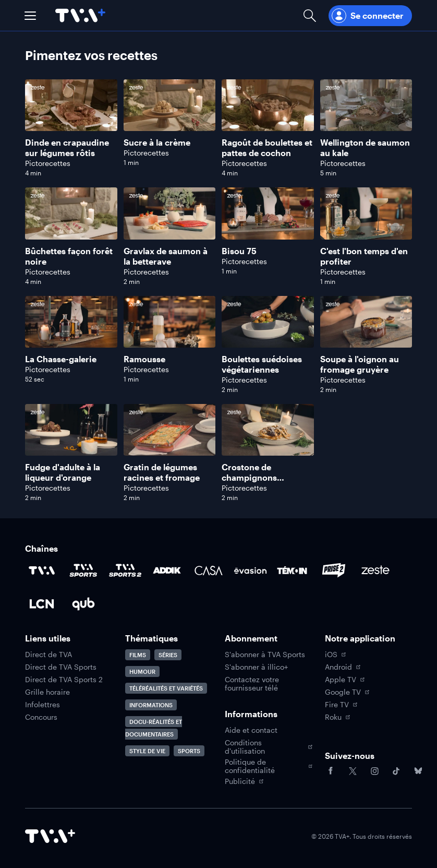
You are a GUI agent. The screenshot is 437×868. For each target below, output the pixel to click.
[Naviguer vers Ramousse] (170, 345)
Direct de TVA (48, 655)
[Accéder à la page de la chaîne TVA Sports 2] (125, 570)
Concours (41, 717)
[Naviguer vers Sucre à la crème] (170, 128)
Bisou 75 (239, 251)
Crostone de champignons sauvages (249, 477)
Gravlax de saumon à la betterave (166, 256)
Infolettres (43, 705)
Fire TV (341, 705)
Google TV (347, 692)
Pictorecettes (48, 163)
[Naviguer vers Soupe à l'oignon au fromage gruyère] (366, 345)
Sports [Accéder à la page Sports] (189, 751)
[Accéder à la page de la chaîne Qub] (83, 604)
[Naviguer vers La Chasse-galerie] (71, 345)
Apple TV (345, 680)
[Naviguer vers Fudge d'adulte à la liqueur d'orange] (71, 453)
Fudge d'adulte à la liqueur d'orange (63, 472)
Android (343, 667)
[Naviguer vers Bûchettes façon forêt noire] (71, 236)
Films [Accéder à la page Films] (138, 655)
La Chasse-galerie (61, 359)
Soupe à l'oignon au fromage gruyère (360, 364)
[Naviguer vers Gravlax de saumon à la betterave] (170, 236)
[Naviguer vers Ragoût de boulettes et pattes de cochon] (268, 128)
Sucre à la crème (157, 142)
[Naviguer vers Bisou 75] (268, 236)
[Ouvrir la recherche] (310, 15)
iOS (335, 655)
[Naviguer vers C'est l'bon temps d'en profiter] (366, 236)
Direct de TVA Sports (61, 667)
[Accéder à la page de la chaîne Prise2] (334, 570)
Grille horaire (47, 692)
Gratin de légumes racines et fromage (162, 472)
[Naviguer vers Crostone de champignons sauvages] (268, 453)
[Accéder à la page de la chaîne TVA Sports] (83, 570)
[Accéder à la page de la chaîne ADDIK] (167, 570)
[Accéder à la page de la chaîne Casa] (209, 570)
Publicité (244, 781)
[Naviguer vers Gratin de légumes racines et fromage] (170, 453)
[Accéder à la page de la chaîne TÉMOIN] (292, 570)
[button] (30, 16)
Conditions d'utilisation (269, 747)
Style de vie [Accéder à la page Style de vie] (147, 751)
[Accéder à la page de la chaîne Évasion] (250, 570)
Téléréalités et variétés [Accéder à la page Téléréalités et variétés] (166, 688)
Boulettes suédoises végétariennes (262, 364)
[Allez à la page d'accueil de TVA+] (80, 15)
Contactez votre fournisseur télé (252, 684)
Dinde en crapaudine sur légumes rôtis (67, 147)
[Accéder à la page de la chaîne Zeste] (375, 570)
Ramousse (144, 359)
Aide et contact (251, 730)
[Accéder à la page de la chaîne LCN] (42, 604)
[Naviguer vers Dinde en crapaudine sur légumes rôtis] (71, 128)
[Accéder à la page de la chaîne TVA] (42, 570)
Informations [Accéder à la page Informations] (151, 705)
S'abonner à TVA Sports (265, 655)
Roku (337, 717)
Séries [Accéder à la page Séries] (168, 655)
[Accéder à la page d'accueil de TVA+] (50, 836)
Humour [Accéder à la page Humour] (142, 671)
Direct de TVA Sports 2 (64, 680)
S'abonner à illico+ (256, 667)
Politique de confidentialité (269, 766)
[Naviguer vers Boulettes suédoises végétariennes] (268, 345)
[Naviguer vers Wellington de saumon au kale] (366, 128)
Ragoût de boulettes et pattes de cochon (267, 147)
